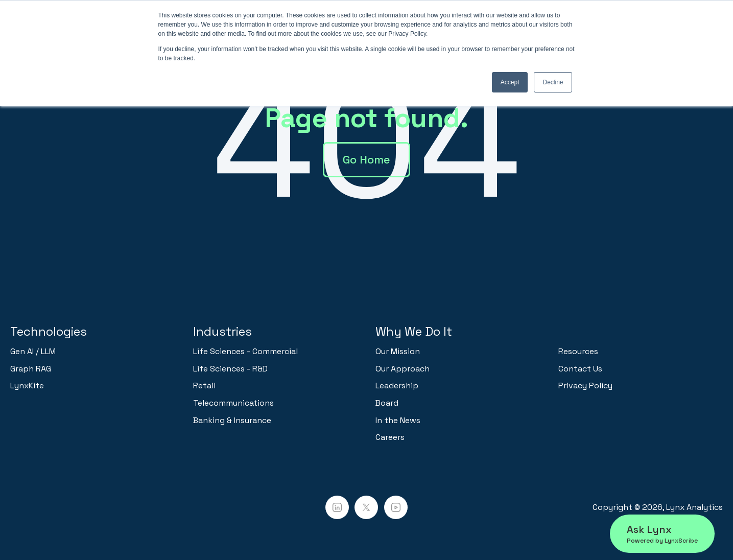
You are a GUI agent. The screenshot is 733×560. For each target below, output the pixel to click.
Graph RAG (31, 369)
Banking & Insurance (232, 420)
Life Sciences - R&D (230, 369)
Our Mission (398, 351)
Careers (390, 437)
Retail (204, 386)
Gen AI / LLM (33, 351)
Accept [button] (510, 82)
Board (387, 403)
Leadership (397, 386)
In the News (398, 420)
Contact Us (580, 369)
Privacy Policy (585, 386)
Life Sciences (219, 351)
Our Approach (403, 369)
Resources (578, 351)
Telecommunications (233, 403)
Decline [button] (553, 82)
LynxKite (27, 386)
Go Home (366, 159)
